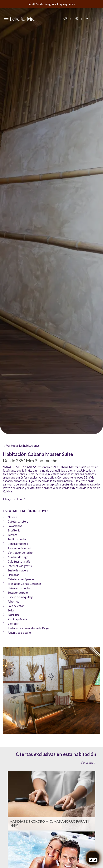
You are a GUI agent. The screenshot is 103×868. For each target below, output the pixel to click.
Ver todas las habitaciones (23, 445)
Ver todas (87, 763)
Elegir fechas (13, 499)
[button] (6, 690)
